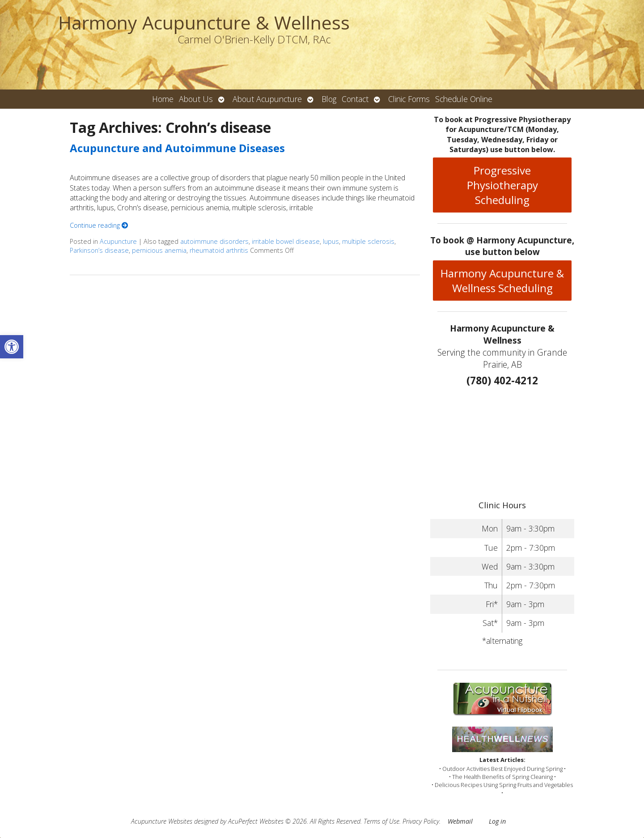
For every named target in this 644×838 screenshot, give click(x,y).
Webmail (460, 821)
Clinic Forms (409, 99)
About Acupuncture (267, 99)
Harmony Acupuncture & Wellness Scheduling (502, 281)
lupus (331, 241)
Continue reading (99, 225)
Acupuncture (118, 241)
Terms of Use (381, 821)
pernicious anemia (159, 250)
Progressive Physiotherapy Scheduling (502, 185)
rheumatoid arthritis (219, 250)
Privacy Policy (421, 821)
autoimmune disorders (214, 241)
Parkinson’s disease (99, 250)
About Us (196, 99)
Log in (497, 821)
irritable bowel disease (286, 241)
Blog (329, 99)
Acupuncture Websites (162, 821)
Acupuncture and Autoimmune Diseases (177, 148)
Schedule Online (464, 99)
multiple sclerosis (368, 241)
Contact (355, 99)
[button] (12, 347)
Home (163, 99)
